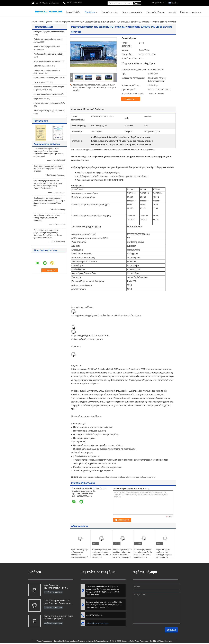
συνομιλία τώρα (158, 3)
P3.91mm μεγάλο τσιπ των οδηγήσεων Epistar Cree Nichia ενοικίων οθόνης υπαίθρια (143, 553)
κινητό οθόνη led (40, 99)
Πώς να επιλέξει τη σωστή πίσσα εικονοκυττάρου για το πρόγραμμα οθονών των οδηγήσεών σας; (58, 618)
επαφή (173, 12)
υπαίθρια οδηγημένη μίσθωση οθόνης (117, 477)
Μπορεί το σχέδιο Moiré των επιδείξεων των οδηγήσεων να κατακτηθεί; (57, 602)
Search (137, 3)
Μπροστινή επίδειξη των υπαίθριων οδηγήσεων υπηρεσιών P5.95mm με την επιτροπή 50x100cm (101, 555)
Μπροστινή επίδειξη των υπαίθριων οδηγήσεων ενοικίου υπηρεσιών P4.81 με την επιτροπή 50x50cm (122, 555)
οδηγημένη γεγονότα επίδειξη (90, 477)
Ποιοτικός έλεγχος (156, 12)
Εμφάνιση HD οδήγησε (42, 66)
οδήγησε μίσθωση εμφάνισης (144, 477)
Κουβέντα (132, 99)
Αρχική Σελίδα (73, 12)
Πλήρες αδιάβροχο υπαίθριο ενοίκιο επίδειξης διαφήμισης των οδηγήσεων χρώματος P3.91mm (164, 555)
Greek (175, 3)
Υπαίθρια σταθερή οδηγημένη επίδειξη (48, 54)
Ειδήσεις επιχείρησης (191, 12)
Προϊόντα (90, 12)
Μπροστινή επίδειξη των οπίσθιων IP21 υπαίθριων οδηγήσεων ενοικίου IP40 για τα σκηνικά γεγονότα (94, 87)
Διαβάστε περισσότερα (53, 592)
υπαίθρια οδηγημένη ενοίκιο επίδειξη (69, 22)
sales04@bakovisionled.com (47, 3)
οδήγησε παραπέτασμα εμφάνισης (47, 94)
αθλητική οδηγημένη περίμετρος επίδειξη (49, 103)
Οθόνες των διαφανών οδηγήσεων (47, 78)
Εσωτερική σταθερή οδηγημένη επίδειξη (49, 111)
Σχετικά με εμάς (110, 12)
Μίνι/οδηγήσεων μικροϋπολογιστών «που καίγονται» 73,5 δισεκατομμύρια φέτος (58, 587)
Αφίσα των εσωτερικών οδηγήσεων (47, 61)
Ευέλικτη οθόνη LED (41, 82)
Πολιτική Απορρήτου (44, 641)
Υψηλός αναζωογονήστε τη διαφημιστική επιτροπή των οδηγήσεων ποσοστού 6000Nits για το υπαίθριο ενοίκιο (80, 556)
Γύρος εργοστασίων (132, 12)
